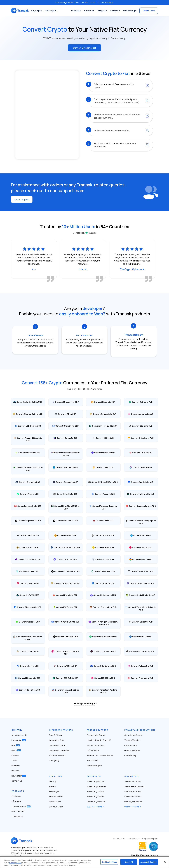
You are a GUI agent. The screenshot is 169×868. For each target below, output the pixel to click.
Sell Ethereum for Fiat (134, 786)
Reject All (129, 862)
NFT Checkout (18, 811)
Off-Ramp (16, 801)
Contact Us (17, 780)
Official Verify (93, 750)
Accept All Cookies (149, 862)
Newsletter (19, 775)
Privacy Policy (131, 745)
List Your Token (56, 806)
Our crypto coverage (84, 703)
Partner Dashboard (96, 745)
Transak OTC (18, 816)
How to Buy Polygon (96, 801)
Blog (16, 745)
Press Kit (15, 770)
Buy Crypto (94, 776)
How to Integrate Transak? (99, 740)
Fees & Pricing (55, 735)
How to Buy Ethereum (97, 786)
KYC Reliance (55, 801)
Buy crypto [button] (41, 11)
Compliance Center (133, 735)
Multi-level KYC (56, 796)
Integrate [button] (102, 11)
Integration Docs (57, 740)
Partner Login (130, 11)
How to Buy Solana (95, 796)
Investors (16, 765)
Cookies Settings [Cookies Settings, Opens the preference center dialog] (109, 862)
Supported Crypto (58, 745)
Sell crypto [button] (55, 11)
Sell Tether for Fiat (133, 791)
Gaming (53, 781)
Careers (15, 755)
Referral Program (94, 765)
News (16, 750)
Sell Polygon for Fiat (133, 801)
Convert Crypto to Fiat (84, 48)
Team (14, 760)
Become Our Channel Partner (100, 755)
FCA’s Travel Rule (132, 750)
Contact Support (23, 199)
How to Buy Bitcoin (95, 781)
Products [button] (76, 11)
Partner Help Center (96, 735)
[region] (84, 862)
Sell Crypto (132, 776)
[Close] (165, 862)
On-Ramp (16, 796)
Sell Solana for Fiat (133, 796)
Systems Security (57, 755)
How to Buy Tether (95, 791)
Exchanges (54, 791)
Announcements (19, 735)
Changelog (54, 760)
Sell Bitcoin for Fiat (133, 781)
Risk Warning (130, 755)
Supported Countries (59, 750)
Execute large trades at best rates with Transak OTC (84, 2)
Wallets (52, 786)
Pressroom (19, 740)
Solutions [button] (89, 11)
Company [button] (115, 11)
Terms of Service (132, 740)
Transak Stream (21, 806)
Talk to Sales (149, 11)
